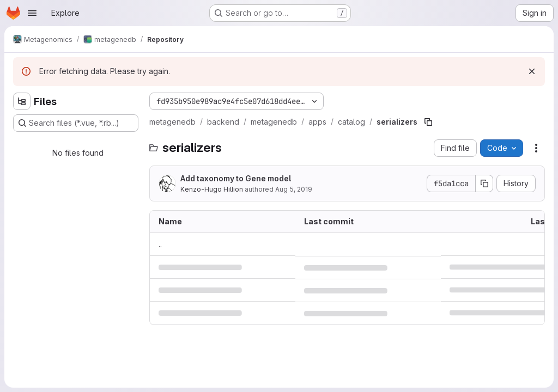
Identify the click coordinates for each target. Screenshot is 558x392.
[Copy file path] (428, 122)
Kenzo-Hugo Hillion (212, 189)
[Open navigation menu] (32, 13)
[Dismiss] (532, 71)
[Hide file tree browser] (22, 101)
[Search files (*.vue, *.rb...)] (76, 123)
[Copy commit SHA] (484, 183)
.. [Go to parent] (160, 244)
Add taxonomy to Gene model (236, 178)
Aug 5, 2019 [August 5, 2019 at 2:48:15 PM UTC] (294, 189)
